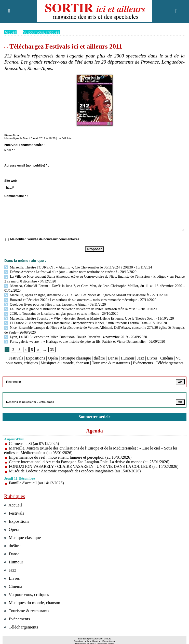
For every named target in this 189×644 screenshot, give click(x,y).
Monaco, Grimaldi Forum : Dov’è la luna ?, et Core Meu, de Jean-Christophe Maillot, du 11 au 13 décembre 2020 (93, 286)
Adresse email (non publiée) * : (27, 165)
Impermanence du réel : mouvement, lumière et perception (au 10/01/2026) (70, 457)
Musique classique (76, 358)
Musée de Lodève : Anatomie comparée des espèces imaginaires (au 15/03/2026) (75, 471)
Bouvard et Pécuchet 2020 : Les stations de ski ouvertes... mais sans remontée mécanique (71, 300)
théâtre (99, 358)
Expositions (35, 358)
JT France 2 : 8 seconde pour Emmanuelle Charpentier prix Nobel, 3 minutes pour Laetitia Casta (76, 323)
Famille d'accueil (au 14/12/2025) (36, 483)
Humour (127, 358)
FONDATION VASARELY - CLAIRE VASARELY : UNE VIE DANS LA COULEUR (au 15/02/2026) (94, 466)
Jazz (141, 358)
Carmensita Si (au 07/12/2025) (34, 443)
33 (52, 349)
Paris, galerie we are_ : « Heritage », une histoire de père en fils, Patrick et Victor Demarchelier (75, 341)
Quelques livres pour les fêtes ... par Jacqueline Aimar (46, 304)
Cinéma (167, 358)
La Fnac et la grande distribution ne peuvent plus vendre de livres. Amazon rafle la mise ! (71, 309)
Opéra (53, 358)
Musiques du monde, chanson (65, 363)
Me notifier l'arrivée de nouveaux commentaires (45, 239)
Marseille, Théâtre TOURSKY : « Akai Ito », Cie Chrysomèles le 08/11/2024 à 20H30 (69, 267)
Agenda (94, 430)
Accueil (10, 32)
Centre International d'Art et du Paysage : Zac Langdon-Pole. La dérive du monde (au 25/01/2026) (89, 462)
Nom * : (10, 150)
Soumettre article (94, 417)
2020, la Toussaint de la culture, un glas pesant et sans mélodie (52, 313)
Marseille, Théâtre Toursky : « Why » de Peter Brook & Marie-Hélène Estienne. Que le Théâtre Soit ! (80, 318)
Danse (113, 358)
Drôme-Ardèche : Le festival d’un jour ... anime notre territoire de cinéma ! (61, 272)
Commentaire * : (16, 196)
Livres (152, 358)
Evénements (143, 363)
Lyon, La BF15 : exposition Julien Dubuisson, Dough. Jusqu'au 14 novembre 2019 (66, 337)
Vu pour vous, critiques (41, 32)
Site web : (11, 181)
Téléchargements (170, 363)
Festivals (16, 358)
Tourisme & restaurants (111, 363)
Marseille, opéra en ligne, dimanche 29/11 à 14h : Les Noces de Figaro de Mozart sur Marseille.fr (77, 295)
